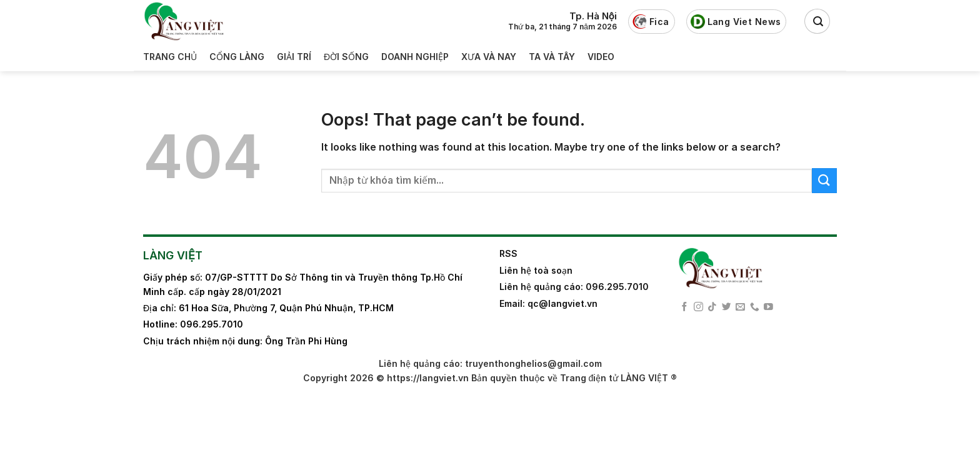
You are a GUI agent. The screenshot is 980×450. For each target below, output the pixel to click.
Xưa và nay (489, 57)
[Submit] (824, 180)
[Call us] (755, 307)
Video (601, 57)
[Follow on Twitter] (727, 307)
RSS (508, 253)
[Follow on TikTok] (712, 307)
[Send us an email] (740, 307)
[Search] (817, 21)
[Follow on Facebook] (685, 307)
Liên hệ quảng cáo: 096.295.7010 (574, 287)
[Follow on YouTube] (768, 307)
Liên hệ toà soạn (536, 270)
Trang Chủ (170, 57)
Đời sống (346, 57)
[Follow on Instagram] (698, 307)
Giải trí (294, 57)
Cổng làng (237, 57)
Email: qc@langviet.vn (548, 303)
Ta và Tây (552, 57)
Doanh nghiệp (415, 57)
